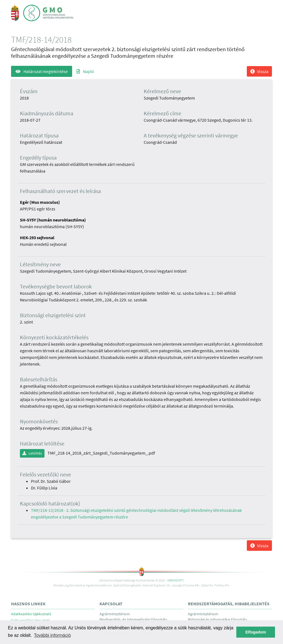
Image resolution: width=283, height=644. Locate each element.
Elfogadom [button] (256, 632)
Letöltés (32, 453)
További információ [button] (52, 635)
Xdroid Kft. (176, 580)
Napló (85, 71)
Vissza (259, 71)
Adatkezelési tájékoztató (31, 614)
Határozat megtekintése (42, 71)
